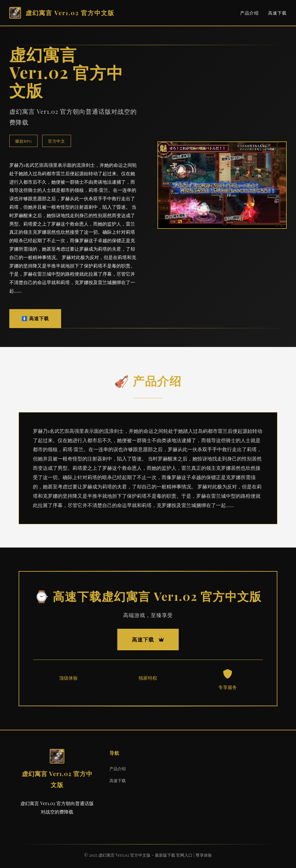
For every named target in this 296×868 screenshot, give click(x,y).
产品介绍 (249, 13)
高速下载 (277, 13)
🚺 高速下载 (35, 318)
